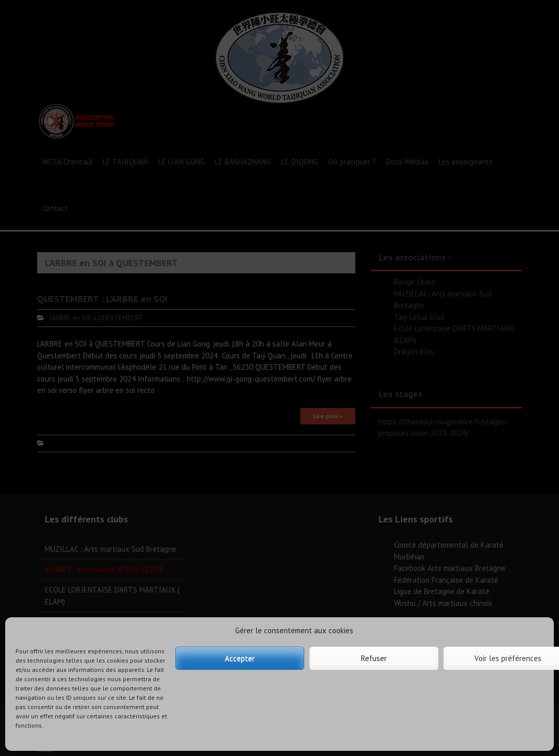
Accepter (240, 658)
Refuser (374, 658)
